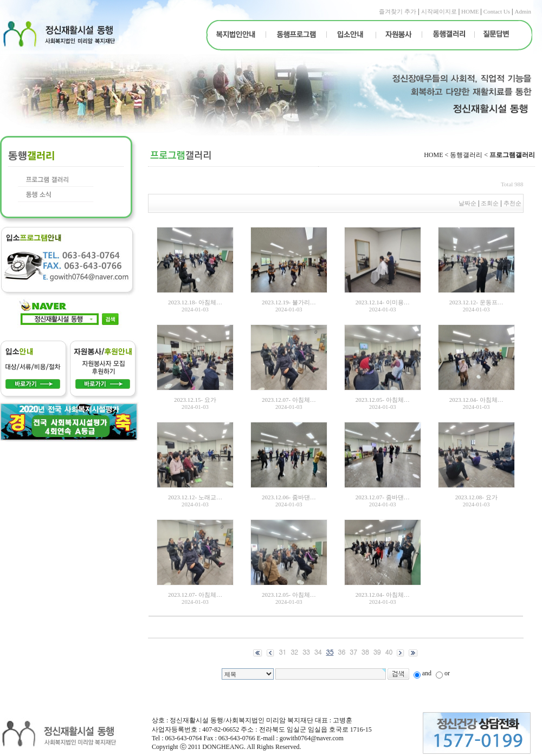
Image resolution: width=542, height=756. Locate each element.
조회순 (490, 203)
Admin (523, 11)
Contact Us (497, 11)
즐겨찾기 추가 (398, 11)
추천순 (513, 203)
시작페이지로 (439, 11)
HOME (470, 11)
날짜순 (467, 203)
